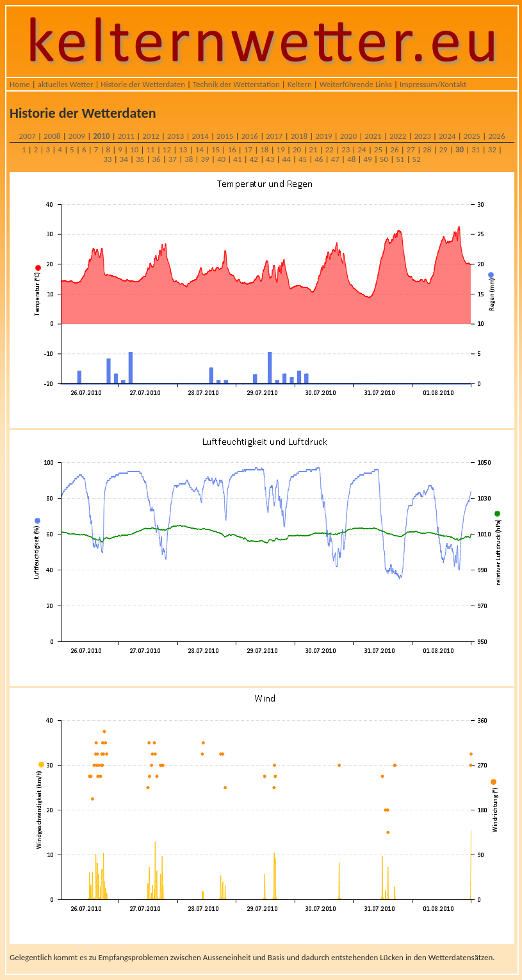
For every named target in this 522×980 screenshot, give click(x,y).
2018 (299, 136)
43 (270, 159)
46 (319, 159)
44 (286, 159)
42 (254, 159)
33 (107, 159)
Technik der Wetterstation (236, 84)
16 (232, 149)
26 (394, 149)
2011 (126, 136)
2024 (447, 136)
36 (156, 159)
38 (189, 159)
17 (248, 149)
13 (183, 149)
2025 (472, 136)
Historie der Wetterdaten (143, 84)
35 (140, 159)
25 (378, 149)
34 (124, 159)
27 (411, 149)
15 (216, 149)
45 (303, 159)
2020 (348, 136)
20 (297, 149)
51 (400, 159)
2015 (225, 136)
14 (200, 149)
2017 (274, 136)
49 (367, 159)
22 (330, 149)
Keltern (300, 84)
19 (281, 149)
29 (443, 149)
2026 (496, 136)
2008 (52, 136)
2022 (398, 136)
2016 (250, 136)
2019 (323, 136)
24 (362, 149)
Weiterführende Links (356, 84)
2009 (77, 136)
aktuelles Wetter (66, 84)
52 (417, 159)
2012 (151, 136)
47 (335, 159)
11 (150, 149)
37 (173, 159)
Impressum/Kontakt (433, 84)
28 (427, 149)
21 (313, 149)
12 (167, 149)
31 (476, 149)
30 (460, 149)
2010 (101, 136)
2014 (200, 136)
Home (20, 84)
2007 (27, 136)
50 (384, 159)
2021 (373, 136)
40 (221, 159)
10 (134, 149)
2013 (175, 136)
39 (205, 159)
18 (264, 149)
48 (351, 159)
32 (492, 149)
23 (346, 149)
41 (237, 159)
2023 (422, 136)
